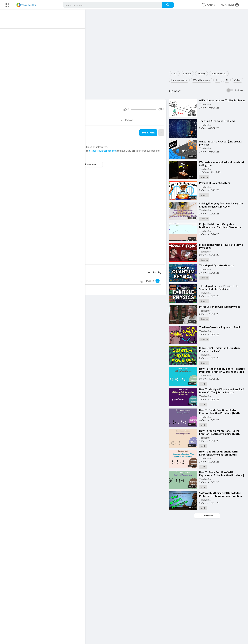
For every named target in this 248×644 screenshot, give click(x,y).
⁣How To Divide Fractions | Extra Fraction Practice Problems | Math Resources (220, 413)
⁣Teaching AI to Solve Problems (218, 121)
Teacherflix (206, 107)
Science (188, 73)
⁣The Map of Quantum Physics (218, 265)
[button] (231, 5)
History (203, 73)
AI (228, 80)
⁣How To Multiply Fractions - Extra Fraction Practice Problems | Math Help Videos (220, 434)
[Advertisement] (208, 42)
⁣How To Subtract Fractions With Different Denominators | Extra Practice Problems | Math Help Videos (223, 455)
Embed (128, 119)
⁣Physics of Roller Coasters (215, 183)
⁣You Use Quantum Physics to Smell (221, 327)
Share (55, 119)
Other (239, 80)
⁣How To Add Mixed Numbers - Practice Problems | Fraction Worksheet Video (218, 372)
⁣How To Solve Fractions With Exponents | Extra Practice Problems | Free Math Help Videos (222, 475)
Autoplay (240, 90)
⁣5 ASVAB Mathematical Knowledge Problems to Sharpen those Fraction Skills (222, 496)
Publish (154, 279)
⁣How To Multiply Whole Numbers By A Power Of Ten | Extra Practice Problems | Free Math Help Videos (223, 392)
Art (219, 80)
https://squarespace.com (106, 149)
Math (175, 73)
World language (203, 80)
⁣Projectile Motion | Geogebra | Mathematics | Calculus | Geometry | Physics (222, 227)
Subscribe (149, 131)
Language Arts (180, 80)
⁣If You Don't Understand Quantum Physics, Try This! (220, 349)
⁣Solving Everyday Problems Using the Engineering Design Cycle (222, 205)
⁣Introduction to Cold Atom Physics (221, 307)
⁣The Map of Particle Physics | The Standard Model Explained (220, 287)
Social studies (220, 73)
